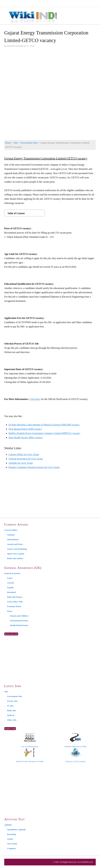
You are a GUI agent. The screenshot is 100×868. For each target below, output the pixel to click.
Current (11, 583)
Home (8, 143)
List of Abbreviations (30, 740)
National (11, 535)
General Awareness (12, 573)
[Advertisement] (50, 73)
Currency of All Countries (75, 755)
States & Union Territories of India (30, 755)
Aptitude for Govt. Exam (21, 463)
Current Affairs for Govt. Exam (24, 454)
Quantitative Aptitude (16, 830)
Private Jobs (12, 701)
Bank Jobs (12, 710)
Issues (10, 611)
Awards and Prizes (15, 544)
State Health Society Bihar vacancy (26, 438)
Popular (11, 587)
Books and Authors (15, 558)
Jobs (16, 143)
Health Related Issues (19, 625)
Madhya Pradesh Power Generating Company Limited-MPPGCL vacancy (44, 433)
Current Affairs (11, 530)
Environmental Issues (19, 621)
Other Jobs (12, 720)
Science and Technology (17, 549)
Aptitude (8, 825)
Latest (10, 578)
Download (11, 592)
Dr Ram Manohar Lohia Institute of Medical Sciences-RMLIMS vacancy (44, 425)
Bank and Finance (15, 597)
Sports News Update (16, 554)
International (13, 539)
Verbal (10, 839)
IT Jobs (10, 706)
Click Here (35, 399)
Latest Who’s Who (15, 602)
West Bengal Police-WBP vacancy (25, 429)
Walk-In (11, 715)
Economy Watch (14, 606)
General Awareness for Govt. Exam (26, 459)
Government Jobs (29, 143)
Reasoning (12, 834)
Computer (11, 848)
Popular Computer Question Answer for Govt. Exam (34, 467)
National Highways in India (75, 740)
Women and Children (19, 616)
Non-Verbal (12, 844)
